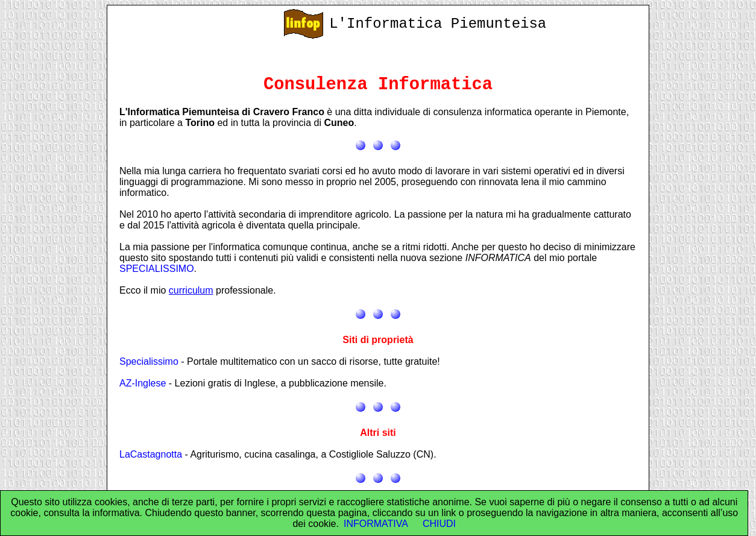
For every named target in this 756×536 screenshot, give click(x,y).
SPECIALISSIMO (157, 269)
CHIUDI (439, 524)
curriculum (191, 290)
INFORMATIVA (376, 524)
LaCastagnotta (151, 454)
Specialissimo (149, 361)
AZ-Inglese (143, 383)
